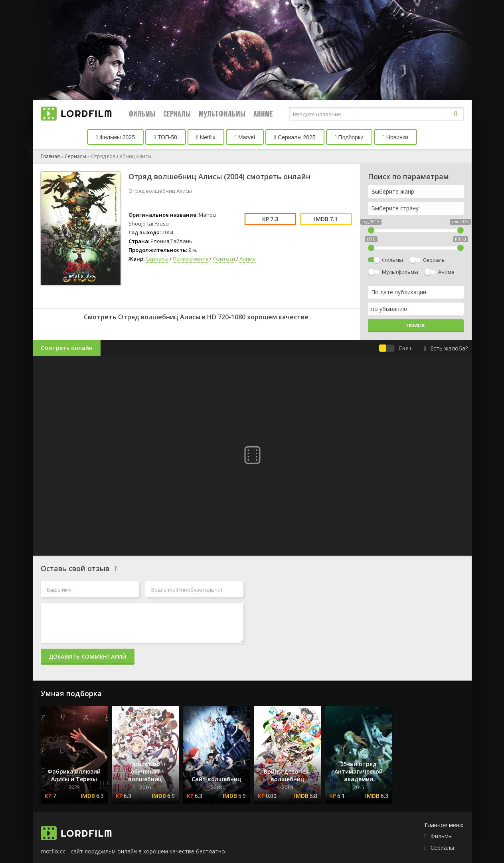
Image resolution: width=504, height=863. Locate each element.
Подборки (349, 137)
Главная (50, 156)
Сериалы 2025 (295, 137)
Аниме (263, 114)
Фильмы (142, 114)
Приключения (191, 259)
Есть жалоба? (446, 348)
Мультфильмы (222, 114)
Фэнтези (224, 259)
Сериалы (177, 114)
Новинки (395, 137)
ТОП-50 (166, 137)
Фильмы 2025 (115, 137)
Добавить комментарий (88, 656)
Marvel (245, 137)
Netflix (206, 137)
